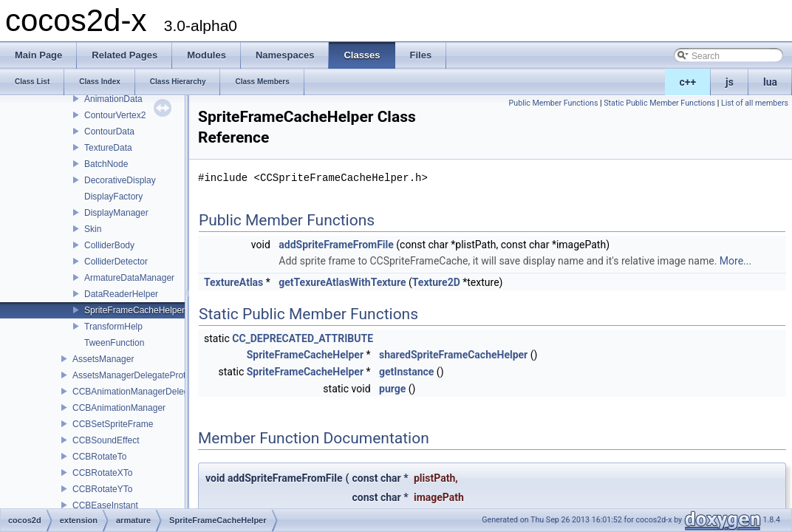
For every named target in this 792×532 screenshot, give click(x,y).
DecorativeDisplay (120, 180)
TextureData (108, 148)
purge (392, 389)
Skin (93, 229)
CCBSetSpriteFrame (113, 424)
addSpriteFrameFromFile (336, 245)
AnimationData (113, 99)
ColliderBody (109, 245)
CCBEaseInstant (105, 505)
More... (735, 261)
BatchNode (106, 164)
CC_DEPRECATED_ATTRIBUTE (303, 338)
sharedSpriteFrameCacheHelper (453, 355)
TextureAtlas (233, 282)
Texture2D (436, 282)
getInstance (406, 372)
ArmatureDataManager (129, 278)
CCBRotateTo (99, 457)
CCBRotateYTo (102, 489)
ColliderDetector (116, 262)
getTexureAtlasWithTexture (342, 282)
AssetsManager (103, 359)
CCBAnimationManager (119, 408)
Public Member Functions (554, 103)
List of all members (755, 103)
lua (770, 82)
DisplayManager (116, 213)
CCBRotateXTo (102, 473)
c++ (688, 82)
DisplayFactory (113, 197)
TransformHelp (113, 327)
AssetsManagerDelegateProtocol (137, 375)
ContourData (109, 132)
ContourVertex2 (115, 115)
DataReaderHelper (121, 294)
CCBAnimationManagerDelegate (137, 392)
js (730, 82)
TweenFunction (114, 343)
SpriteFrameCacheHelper (134, 310)
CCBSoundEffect (106, 440)
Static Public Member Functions (659, 103)
